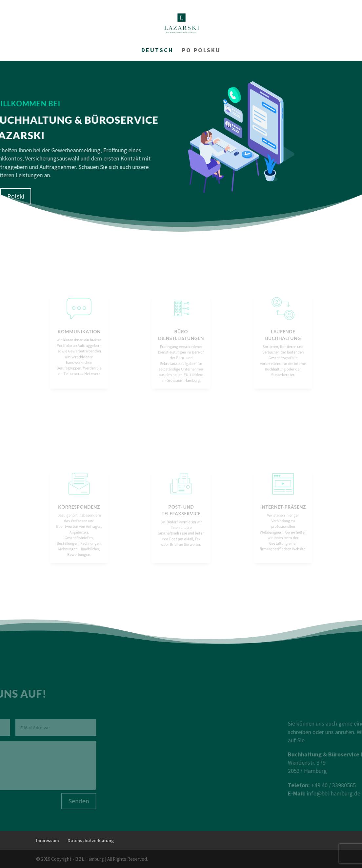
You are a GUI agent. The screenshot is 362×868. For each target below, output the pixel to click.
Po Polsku (201, 51)
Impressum (48, 840)
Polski (16, 196)
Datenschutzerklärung (91, 840)
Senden (40, 801)
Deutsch (157, 51)
